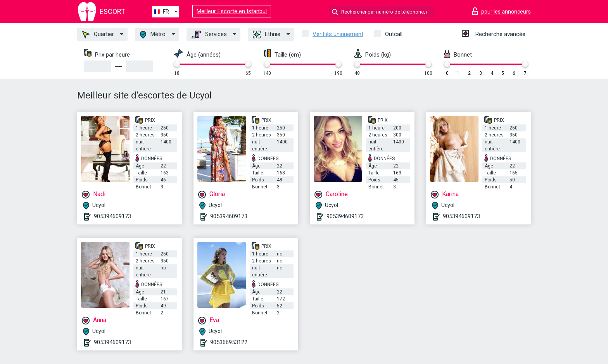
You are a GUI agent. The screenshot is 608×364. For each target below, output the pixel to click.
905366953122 (229, 342)
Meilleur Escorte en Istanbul (232, 11)
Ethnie (267, 35)
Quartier (98, 35)
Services (209, 35)
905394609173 (112, 216)
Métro (153, 35)
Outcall (394, 34)
